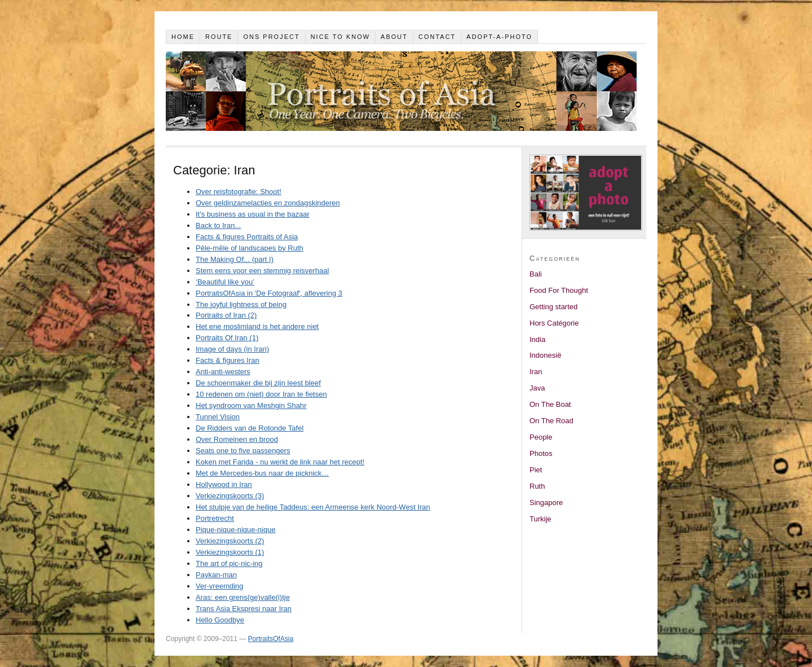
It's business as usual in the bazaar (253, 214)
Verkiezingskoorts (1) (230, 552)
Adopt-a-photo (499, 37)
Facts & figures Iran (228, 360)
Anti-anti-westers (223, 372)
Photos (541, 453)
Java (537, 388)
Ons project (271, 37)
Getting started (553, 307)
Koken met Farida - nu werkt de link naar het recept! (280, 462)
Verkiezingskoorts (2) (230, 541)
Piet (536, 470)
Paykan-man (216, 575)
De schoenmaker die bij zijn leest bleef (258, 383)
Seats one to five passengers (243, 451)
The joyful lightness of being (241, 304)
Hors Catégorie (554, 323)
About (394, 37)
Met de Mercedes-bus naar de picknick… (262, 473)
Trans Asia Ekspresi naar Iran (244, 609)
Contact (437, 37)
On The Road (551, 421)
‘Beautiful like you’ (225, 282)
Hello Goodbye (220, 620)
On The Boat (550, 404)
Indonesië (545, 355)
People (541, 437)
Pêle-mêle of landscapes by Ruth (250, 248)
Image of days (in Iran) (232, 349)
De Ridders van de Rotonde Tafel (250, 428)
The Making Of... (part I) (235, 259)
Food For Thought (559, 290)
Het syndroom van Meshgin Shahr (251, 405)
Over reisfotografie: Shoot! (239, 192)
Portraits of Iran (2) (226, 315)
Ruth (537, 486)
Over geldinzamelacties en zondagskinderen (268, 203)
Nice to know (341, 37)
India (537, 339)
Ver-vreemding (220, 586)
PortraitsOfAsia (271, 639)
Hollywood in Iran (224, 484)
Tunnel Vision (218, 417)
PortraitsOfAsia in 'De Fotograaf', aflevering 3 (269, 293)
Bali (536, 274)
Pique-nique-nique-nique (236, 530)
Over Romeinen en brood (237, 439)
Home (183, 37)
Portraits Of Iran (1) (227, 338)
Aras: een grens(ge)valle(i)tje (243, 597)
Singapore (546, 503)
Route (219, 37)
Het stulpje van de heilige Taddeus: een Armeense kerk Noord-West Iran (313, 507)
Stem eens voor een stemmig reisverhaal (262, 271)
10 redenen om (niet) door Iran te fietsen (261, 394)
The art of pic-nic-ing (229, 563)
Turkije (540, 519)
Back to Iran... (218, 225)
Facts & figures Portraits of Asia (247, 237)
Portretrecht (215, 518)
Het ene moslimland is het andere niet (257, 326)
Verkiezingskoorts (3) (230, 496)
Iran (536, 372)
